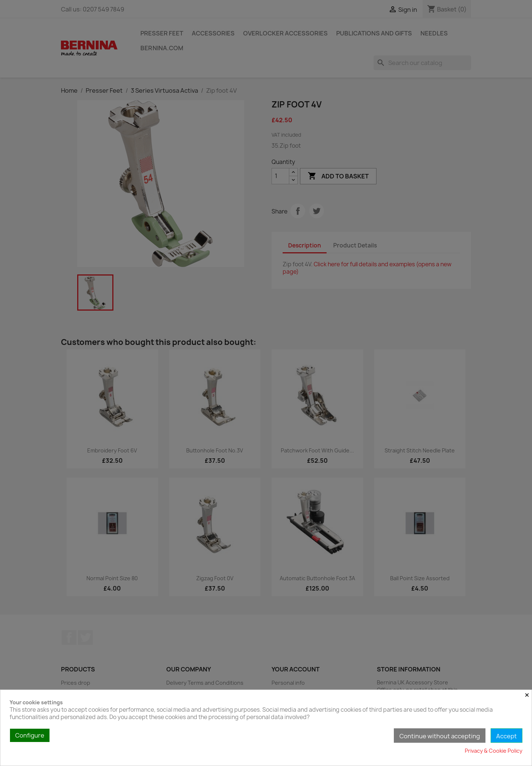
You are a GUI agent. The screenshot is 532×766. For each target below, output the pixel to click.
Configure (30, 735)
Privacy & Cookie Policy (494, 751)
